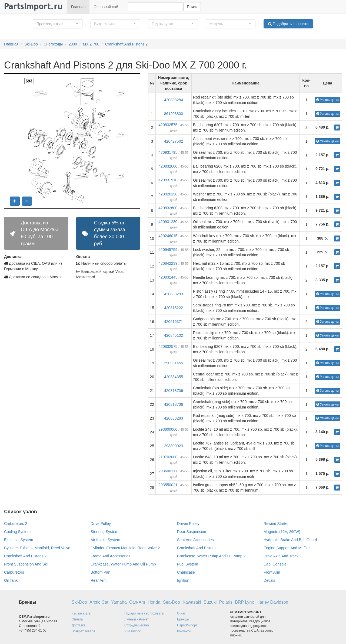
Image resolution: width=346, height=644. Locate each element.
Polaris (226, 602)
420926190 (168, 194)
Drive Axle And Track (281, 556)
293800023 (174, 446)
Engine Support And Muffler (287, 548)
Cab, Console (275, 564)
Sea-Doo (172, 602)
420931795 (168, 152)
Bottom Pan (100, 572)
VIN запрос (133, 631)
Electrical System (19, 540)
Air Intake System (105, 540)
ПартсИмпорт (187, 625)
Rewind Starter (276, 524)
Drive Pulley (101, 524)
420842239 (168, 263)
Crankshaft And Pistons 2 (126, 44)
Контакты (184, 631)
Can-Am (137, 602)
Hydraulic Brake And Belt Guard (290, 540)
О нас (181, 613)
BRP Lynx (244, 602)
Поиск (192, 7)
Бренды (183, 619)
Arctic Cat (99, 602)
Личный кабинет (137, 619)
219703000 (168, 457)
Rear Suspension (192, 532)
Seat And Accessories (195, 540)
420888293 (174, 294)
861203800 (174, 114)
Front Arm (272, 572)
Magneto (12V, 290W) (282, 532)
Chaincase (186, 572)
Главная (78, 7)
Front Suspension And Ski (26, 564)
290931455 (174, 363)
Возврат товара (83, 631)
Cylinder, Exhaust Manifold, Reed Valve (37, 548)
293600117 (168, 471)
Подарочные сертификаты (144, 613)
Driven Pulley (188, 524)
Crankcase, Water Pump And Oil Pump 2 (211, 556)
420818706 (174, 391)
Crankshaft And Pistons (197, 548)
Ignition (183, 580)
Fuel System (188, 564)
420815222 (174, 308)
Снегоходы (53, 44)
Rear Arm (99, 580)
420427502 (174, 141)
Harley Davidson (272, 602)
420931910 (168, 180)
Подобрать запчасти (288, 24)
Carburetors (14, 572)
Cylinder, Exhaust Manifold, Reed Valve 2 (125, 548)
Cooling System (17, 532)
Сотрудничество (137, 625)
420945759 (168, 250)
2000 (73, 44)
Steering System (104, 532)
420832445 (168, 277)
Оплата (77, 619)
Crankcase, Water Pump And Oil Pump (123, 564)
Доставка (79, 625)
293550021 (168, 485)
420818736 (174, 404)
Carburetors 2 (16, 524)
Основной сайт (107, 7)
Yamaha (119, 602)
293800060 (168, 429)
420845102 (174, 335)
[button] (58, 24)
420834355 (174, 377)
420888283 (174, 418)
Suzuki (210, 602)
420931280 (168, 222)
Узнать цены (327, 100)
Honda (154, 602)
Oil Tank (11, 580)
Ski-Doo (31, 44)
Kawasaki (192, 602)
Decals (269, 580)
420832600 (168, 166)
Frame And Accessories (110, 556)
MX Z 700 (91, 44)
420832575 (168, 125)
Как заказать (81, 613)
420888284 (174, 100)
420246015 (168, 236)
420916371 (174, 322)
